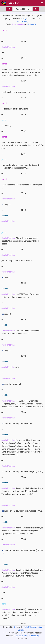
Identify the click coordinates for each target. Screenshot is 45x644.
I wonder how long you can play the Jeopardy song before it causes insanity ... (21, 166)
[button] (42, 3)
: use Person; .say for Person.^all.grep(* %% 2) (22, 472)
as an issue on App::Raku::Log (26, 636)
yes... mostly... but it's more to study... (17, 261)
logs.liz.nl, (28, 19)
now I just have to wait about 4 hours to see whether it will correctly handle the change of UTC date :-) (22, 145)
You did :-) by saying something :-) (16, 109)
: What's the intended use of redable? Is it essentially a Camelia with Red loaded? (20, 241)
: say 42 (6, 204)
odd (3, 593)
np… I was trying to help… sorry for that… (18, 92)
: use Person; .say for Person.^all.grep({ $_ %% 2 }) (22, 552)
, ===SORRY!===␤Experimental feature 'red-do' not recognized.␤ (21, 296)
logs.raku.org (22, 21)
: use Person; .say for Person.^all (17, 423)
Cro (15, 627)
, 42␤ (10, 367)
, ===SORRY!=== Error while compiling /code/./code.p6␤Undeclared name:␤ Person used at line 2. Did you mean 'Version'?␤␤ (22, 404)
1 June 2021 (33, 24)
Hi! (3, 53)
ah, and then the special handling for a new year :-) (22, 186)
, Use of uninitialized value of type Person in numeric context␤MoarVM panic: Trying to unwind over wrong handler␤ (22, 491)
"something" (7, 126)
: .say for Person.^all (11, 384)
